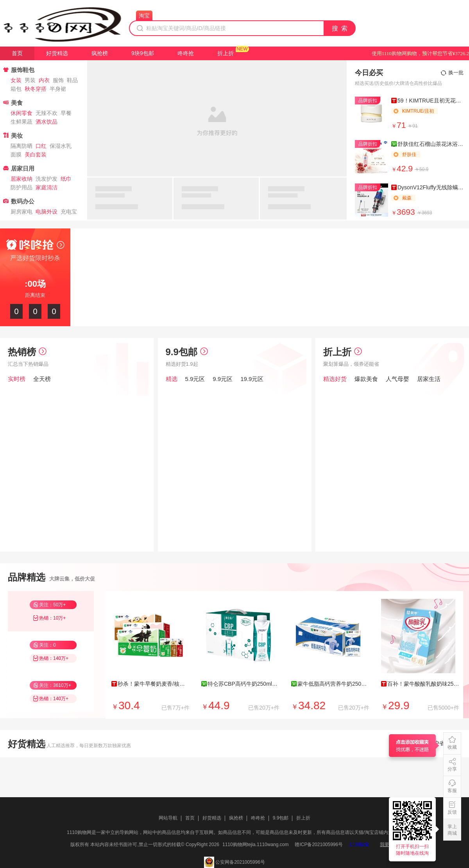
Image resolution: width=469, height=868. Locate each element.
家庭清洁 (47, 187)
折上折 (226, 53)
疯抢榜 (100, 53)
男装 (30, 80)
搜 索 (340, 28)
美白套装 (36, 155)
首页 (17, 53)
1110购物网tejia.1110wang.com (255, 845)
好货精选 (57, 53)
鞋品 (72, 80)
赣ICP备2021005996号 (319, 845)
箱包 (16, 89)
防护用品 (21, 187)
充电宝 (69, 212)
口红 (41, 146)
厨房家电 (21, 212)
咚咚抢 (186, 53)
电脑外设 (47, 212)
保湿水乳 (61, 146)
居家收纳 (21, 179)
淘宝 (144, 16)
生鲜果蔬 (21, 122)
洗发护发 (47, 179)
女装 (16, 80)
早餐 (66, 113)
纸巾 (66, 179)
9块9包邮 (143, 53)
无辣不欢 (47, 113)
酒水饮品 (47, 122)
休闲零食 (21, 113)
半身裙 (58, 89)
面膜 (16, 155)
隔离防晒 (21, 146)
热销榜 (27, 352)
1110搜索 (359, 845)
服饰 (58, 80)
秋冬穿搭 (36, 89)
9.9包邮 (187, 352)
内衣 (44, 80)
